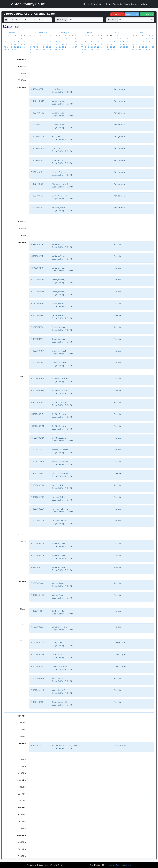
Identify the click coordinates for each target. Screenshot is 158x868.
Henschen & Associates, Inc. (118, 865)
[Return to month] (6, 20)
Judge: (55, 92)
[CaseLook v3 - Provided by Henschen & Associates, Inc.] (11, 26)
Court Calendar (132, 14)
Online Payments (114, 4)
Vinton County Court (28, 4)
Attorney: (61, 20)
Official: (112, 20)
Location (143, 4)
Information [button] (97, 4)
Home (86, 4)
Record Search (130, 4)
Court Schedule (147, 14)
